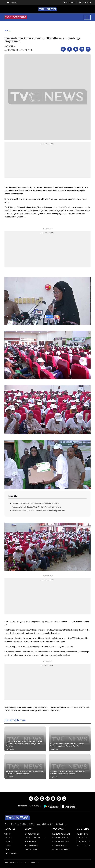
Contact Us (82, 838)
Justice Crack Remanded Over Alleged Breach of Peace (36, 503)
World (8, 834)
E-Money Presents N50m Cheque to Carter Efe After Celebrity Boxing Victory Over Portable (24, 744)
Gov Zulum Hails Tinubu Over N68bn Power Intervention (37, 507)
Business (9, 842)
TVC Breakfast (31, 846)
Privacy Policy (83, 846)
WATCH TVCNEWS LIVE (16, 17)
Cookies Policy (84, 842)
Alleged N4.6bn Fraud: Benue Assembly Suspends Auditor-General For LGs (67, 745)
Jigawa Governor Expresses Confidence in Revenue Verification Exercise (68, 772)
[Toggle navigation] (87, 17)
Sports (8, 846)
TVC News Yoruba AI (61, 834)
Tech (7, 849)
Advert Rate (13, 3)
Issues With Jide (32, 834)
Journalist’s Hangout (35, 838)
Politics (8, 838)
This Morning (31, 842)
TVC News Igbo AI (60, 846)
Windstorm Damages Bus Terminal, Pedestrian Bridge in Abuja (39, 510)
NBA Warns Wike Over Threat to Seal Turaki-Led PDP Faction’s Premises (25, 772)
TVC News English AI (61, 849)
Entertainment (11, 853)
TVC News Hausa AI (60, 838)
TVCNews (12, 46)
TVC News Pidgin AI (60, 842)
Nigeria (8, 31)
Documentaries (32, 849)
